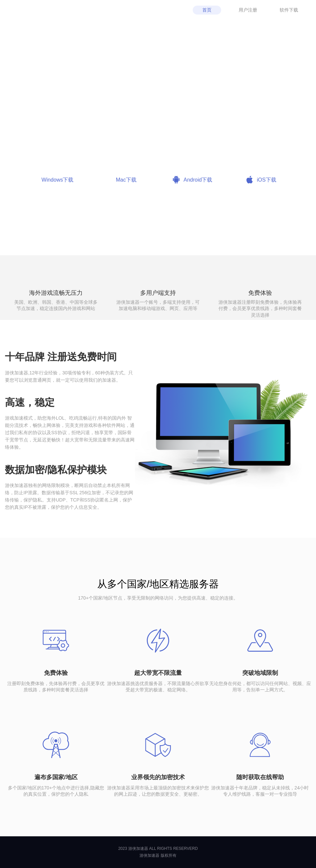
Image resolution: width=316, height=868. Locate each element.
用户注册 (248, 10)
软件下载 (289, 10)
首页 (207, 10)
